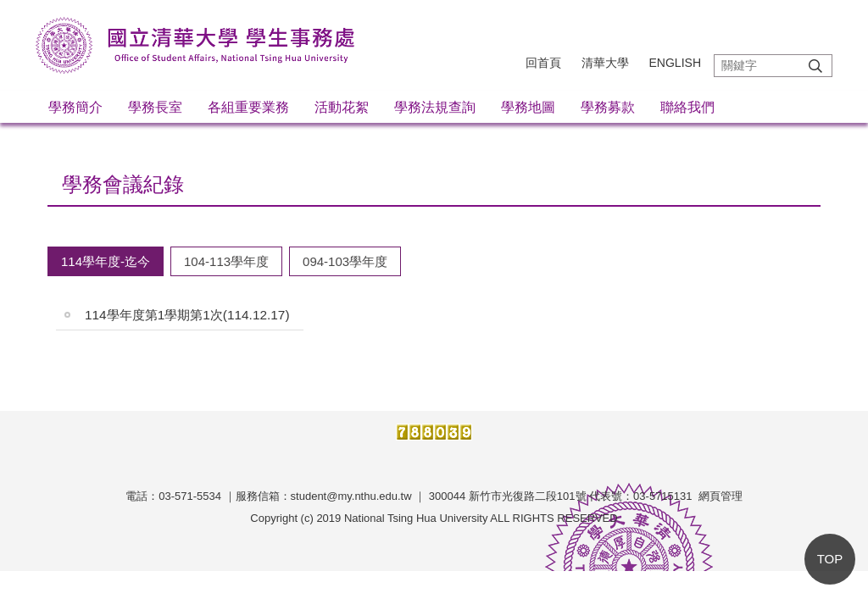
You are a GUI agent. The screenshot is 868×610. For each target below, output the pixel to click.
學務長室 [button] (155, 107)
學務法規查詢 (435, 107)
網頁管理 (721, 496)
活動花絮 (342, 107)
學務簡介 (75, 107)
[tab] (106, 261)
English (675, 63)
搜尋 (815, 66)
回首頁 (543, 63)
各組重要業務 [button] (248, 107)
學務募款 (608, 107)
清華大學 (605, 63)
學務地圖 (528, 107)
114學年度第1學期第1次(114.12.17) (187, 315)
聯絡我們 (687, 107)
